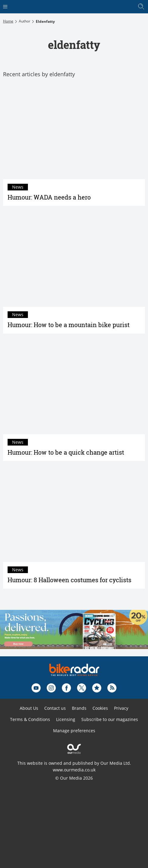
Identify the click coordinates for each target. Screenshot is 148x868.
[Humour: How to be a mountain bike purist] (74, 259)
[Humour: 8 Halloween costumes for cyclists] (74, 514)
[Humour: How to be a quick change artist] (74, 387)
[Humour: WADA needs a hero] (74, 132)
